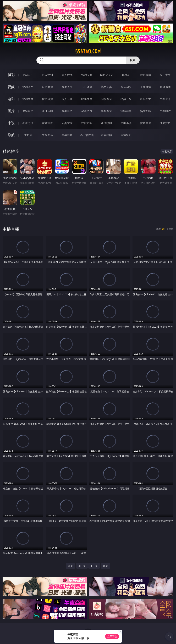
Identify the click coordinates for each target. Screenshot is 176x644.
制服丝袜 (106, 99)
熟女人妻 (106, 87)
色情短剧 (126, 135)
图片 (11, 111)
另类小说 (126, 123)
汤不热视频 (87, 135)
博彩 (11, 75)
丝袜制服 (126, 87)
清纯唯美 (126, 111)
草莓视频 (67, 135)
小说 (11, 123)
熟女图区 (146, 111)
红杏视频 (106, 135)
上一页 (82, 566)
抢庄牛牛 (165, 75)
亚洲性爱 (28, 99)
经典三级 (126, 99)
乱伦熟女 (146, 99)
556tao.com (88, 51)
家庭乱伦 (47, 123)
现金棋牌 (146, 75)
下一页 (94, 566)
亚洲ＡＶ (28, 87)
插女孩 (28, 135)
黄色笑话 (146, 123)
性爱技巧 (165, 123)
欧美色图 (67, 111)
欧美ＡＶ (67, 87)
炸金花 (126, 75)
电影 (11, 99)
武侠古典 (87, 123)
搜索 (133, 60)
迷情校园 (106, 123)
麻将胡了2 (106, 75)
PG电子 (28, 75)
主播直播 (146, 87)
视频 (11, 87)
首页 (70, 566)
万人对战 (67, 75)
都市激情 (28, 123)
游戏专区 (87, 75)
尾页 (106, 566)
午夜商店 (47, 135)
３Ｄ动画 (87, 87)
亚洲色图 (47, 111)
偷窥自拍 (28, 111)
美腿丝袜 (106, 111)
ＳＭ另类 (165, 87)
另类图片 (165, 111)
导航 (11, 135)
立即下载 (112, 636)
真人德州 (47, 75)
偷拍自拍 (47, 99)
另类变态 (165, 99)
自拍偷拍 (47, 87)
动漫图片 (87, 111)
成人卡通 (67, 99)
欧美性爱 (87, 99)
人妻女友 (67, 123)
